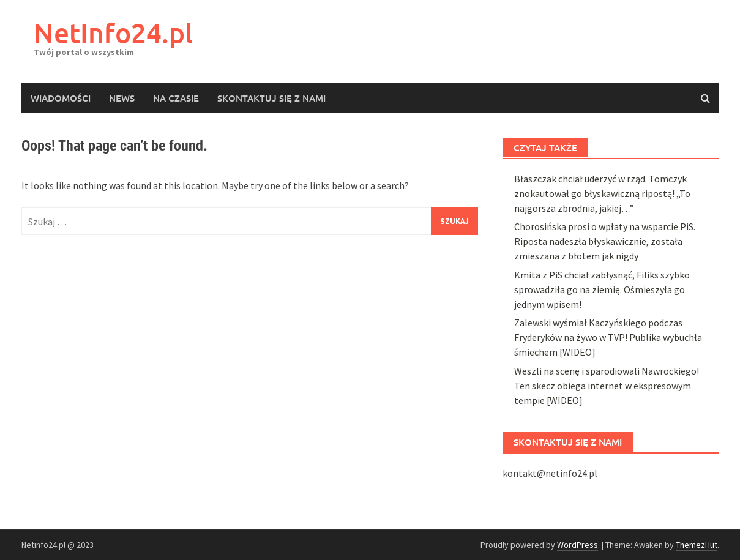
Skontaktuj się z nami (271, 98)
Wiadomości (61, 98)
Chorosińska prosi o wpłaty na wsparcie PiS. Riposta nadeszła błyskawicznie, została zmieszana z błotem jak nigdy (605, 512)
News (122, 98)
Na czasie (176, 98)
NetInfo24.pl (113, 33)
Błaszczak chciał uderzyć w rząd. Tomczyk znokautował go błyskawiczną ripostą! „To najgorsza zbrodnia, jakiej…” (602, 465)
